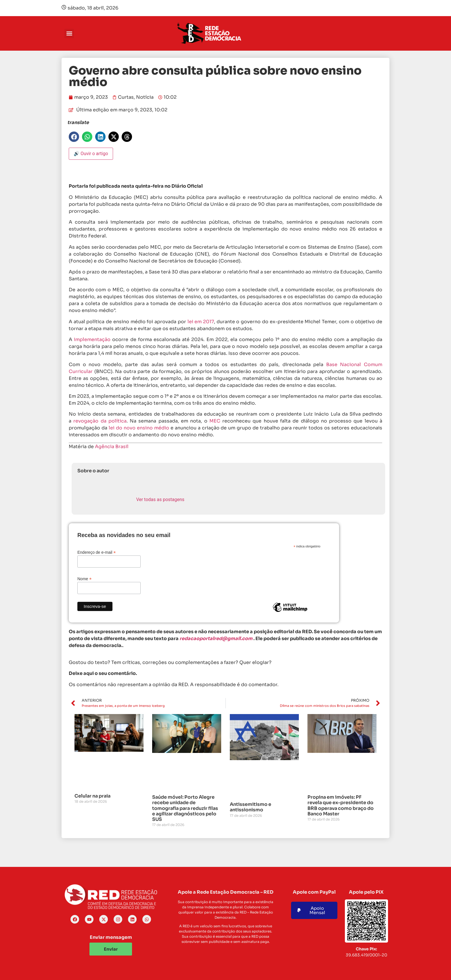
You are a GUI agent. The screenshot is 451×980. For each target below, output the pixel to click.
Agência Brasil (112, 447)
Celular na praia (92, 796)
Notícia (145, 97)
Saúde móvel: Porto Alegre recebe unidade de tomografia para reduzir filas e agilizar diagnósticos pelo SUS (185, 808)
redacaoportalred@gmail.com (216, 639)
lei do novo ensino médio (139, 428)
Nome (84, 579)
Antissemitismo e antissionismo (251, 807)
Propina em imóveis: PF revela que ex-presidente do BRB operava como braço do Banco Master (341, 805)
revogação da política (100, 421)
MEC (216, 421)
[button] (69, 34)
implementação (92, 339)
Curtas (126, 97)
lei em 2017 (201, 322)
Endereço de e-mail (96, 552)
